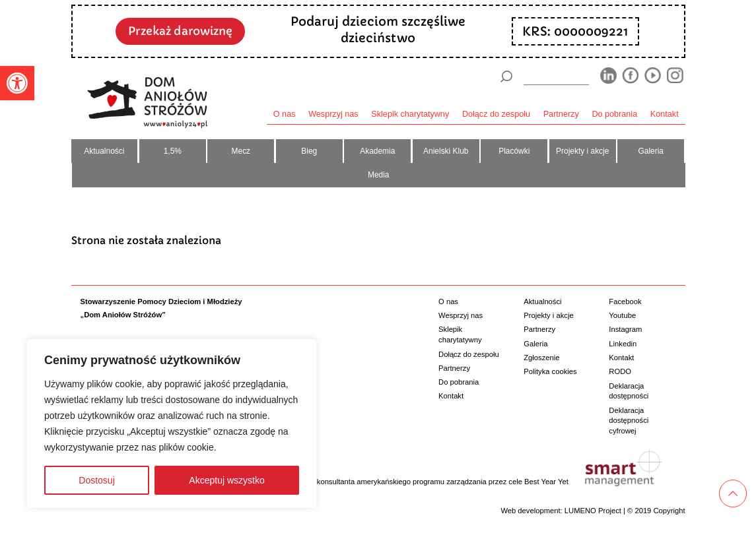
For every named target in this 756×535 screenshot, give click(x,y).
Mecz (241, 151)
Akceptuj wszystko (226, 480)
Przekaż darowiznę (180, 31)
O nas (285, 114)
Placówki (514, 151)
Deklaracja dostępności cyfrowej (629, 421)
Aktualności (104, 151)
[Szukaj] (506, 77)
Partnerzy (561, 114)
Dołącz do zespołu (496, 114)
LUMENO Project (593, 511)
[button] (17, 83)
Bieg (309, 151)
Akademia (377, 151)
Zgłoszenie (541, 358)
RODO (620, 371)
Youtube (622, 315)
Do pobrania (614, 114)
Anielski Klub (446, 151)
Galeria (650, 151)
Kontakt (665, 114)
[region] (172, 424)
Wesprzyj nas (333, 114)
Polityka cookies (550, 371)
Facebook (625, 301)
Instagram (625, 329)
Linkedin (623, 344)
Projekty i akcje (582, 151)
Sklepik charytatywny (410, 114)
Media (379, 175)
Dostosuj (96, 480)
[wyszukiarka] (556, 76)
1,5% (173, 151)
